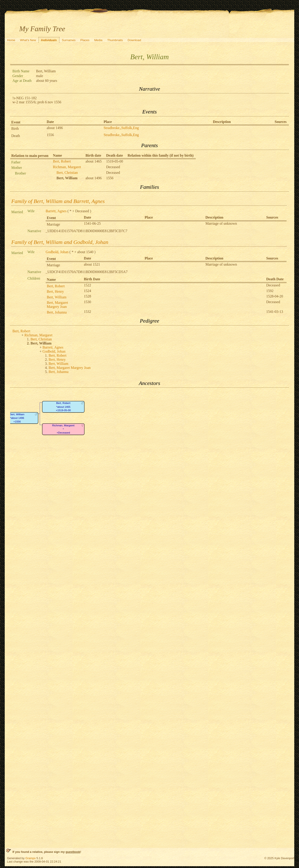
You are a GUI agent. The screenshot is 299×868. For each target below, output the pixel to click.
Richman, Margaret (67, 167)
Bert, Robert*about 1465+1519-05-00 (63, 407)
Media (98, 40)
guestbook (73, 852)
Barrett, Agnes (56, 211)
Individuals (49, 40)
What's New (28, 40)
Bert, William (57, 297)
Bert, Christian (67, 173)
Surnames (69, 40)
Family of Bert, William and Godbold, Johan (60, 242)
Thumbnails (115, 40)
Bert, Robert (62, 161)
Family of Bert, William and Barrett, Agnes (58, 201)
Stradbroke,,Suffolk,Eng (121, 128)
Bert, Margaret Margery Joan (57, 305)
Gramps (31, 858)
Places (85, 40)
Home (11, 40)
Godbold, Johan (57, 252)
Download (134, 40)
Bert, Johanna (57, 312)
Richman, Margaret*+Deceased (63, 429)
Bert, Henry (55, 291)
